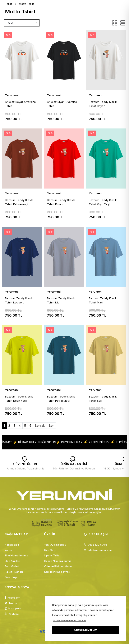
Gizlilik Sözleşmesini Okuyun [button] (69, 620)
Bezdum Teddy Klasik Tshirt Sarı (103, 399)
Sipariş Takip (52, 555)
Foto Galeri (12, 566)
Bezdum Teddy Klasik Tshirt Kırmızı (61, 202)
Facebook (12, 597)
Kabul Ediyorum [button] (86, 630)
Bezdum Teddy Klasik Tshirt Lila (61, 300)
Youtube (12, 614)
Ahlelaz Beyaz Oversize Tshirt (20, 104)
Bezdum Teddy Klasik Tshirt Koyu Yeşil (103, 202)
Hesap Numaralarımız (58, 561)
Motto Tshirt (26, 4)
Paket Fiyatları (14, 572)
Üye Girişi (50, 550)
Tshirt (8, 4)
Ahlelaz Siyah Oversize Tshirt (62, 104)
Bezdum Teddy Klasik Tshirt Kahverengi (19, 202)
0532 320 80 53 (95, 545)
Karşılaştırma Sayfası (57, 572)
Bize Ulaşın (11, 577)
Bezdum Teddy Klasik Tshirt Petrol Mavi (61, 399)
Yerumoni (12, 95)
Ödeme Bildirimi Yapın (58, 566)
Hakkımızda (12, 545)
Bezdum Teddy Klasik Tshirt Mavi (103, 300)
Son (52, 426)
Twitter (11, 603)
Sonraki (40, 426)
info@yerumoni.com (98, 550)
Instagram (13, 608)
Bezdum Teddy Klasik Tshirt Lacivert (19, 300)
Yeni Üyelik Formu (55, 545)
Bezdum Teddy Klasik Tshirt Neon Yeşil (19, 399)
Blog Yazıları (12, 561)
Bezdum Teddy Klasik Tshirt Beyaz (103, 104)
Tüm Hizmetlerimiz (16, 555)
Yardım (9, 550)
